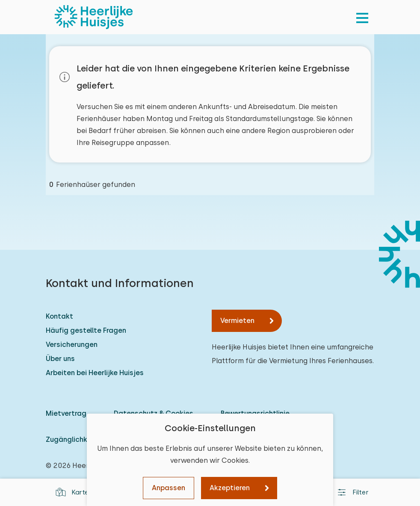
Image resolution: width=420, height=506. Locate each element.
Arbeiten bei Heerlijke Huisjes (95, 373)
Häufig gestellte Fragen (86, 330)
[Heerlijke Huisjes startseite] (94, 17)
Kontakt (59, 316)
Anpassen (169, 488)
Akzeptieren (230, 488)
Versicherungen (72, 345)
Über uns (60, 359)
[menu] (362, 17)
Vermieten (237, 321)
